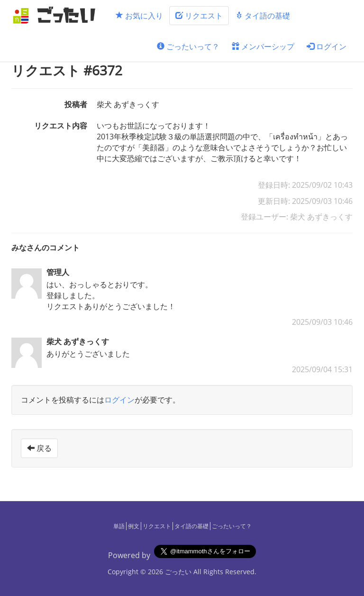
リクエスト (199, 16)
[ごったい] (57, 15)
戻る (39, 448)
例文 (134, 526)
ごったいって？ (188, 46)
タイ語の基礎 (263, 16)
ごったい (178, 572)
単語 (119, 526)
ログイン (327, 46)
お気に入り (139, 16)
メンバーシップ (263, 46)
